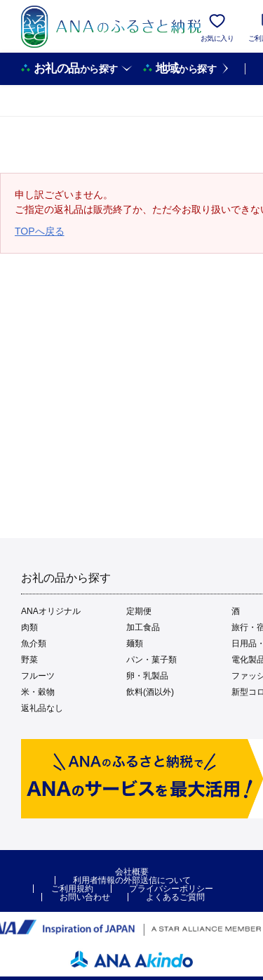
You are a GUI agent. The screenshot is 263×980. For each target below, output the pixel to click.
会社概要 (132, 872)
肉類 (29, 627)
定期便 (139, 611)
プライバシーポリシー (171, 889)
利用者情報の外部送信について (132, 880)
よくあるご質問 (175, 897)
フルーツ (38, 676)
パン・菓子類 (151, 660)
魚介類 (34, 643)
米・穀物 (38, 692)
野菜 (29, 660)
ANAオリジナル (51, 611)
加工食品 (143, 627)
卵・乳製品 (147, 676)
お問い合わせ (85, 897)
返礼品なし (42, 708)
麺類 (135, 643)
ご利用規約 (72, 889)
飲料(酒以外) (150, 692)
